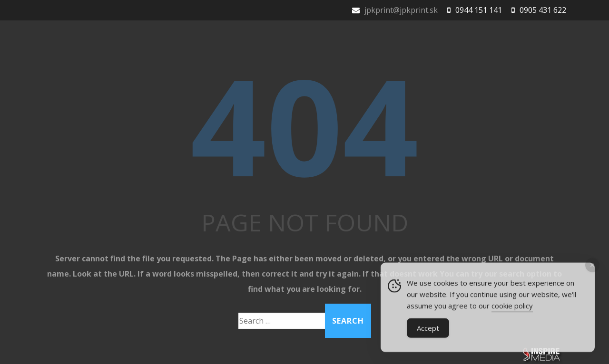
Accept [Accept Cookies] (428, 330)
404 (304, 125)
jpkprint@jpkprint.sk (401, 10)
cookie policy (512, 307)
